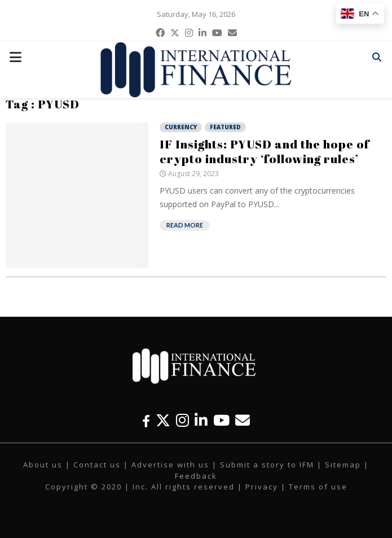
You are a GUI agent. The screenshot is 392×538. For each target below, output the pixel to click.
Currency (181, 127)
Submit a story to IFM (267, 465)
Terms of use (318, 487)
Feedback (196, 476)
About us (43, 465)
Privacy (262, 487)
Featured (225, 127)
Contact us (97, 465)
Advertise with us (170, 465)
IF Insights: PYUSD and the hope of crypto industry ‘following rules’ (265, 151)
